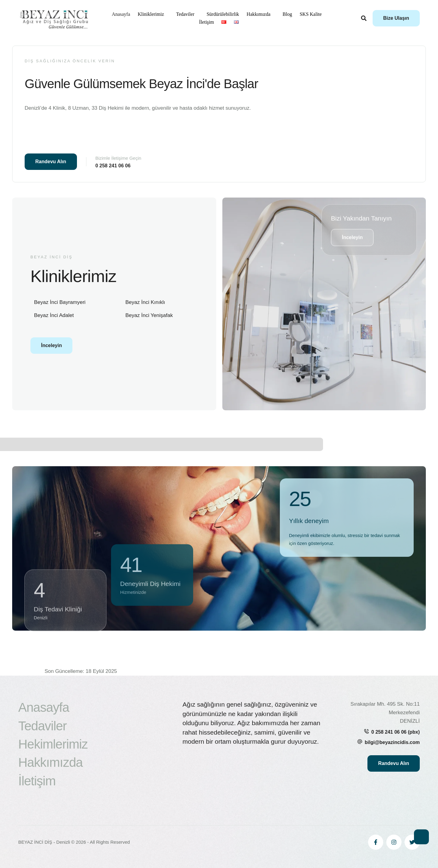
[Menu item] (121, 14)
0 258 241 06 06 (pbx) (396, 732)
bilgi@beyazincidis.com (392, 742)
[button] (396, 18)
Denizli (63, 842)
